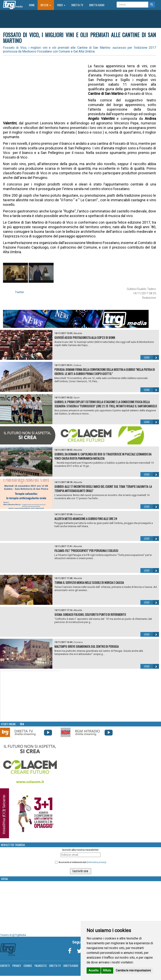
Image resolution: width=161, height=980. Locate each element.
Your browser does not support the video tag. (30, 696)
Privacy (17, 966)
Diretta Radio (97, 5)
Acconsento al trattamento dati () (82, 862)
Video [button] (61, 5)
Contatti (5, 966)
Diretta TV (77, 5)
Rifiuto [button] (107, 970)
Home (33, 5)
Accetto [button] (94, 970)
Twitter (20, 292)
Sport (77, 398)
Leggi (151, 357)
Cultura (77, 365)
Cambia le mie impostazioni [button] (133, 970)
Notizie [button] (46, 5)
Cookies (28, 966)
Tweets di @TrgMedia (13, 935)
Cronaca (78, 514)
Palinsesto (41, 966)
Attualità (78, 333)
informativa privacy (96, 862)
